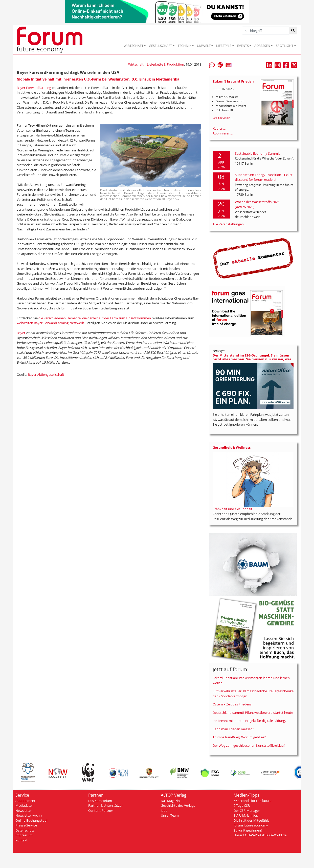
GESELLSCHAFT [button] (160, 46)
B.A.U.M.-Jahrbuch (247, 815)
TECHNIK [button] (185, 46)
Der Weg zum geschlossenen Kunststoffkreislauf (249, 745)
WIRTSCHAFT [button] (133, 46)
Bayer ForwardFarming (34, 88)
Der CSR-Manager (247, 811)
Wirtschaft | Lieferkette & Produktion (156, 64)
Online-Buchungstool (31, 820)
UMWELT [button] (204, 46)
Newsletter (24, 811)
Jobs (164, 811)
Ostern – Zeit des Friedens (232, 704)
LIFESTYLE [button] (224, 46)
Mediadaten (25, 805)
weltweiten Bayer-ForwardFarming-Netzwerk (50, 323)
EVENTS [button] (243, 46)
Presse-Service (26, 825)
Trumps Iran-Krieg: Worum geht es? (239, 737)
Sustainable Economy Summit (257, 153)
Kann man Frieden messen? (233, 729)
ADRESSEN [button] (262, 46)
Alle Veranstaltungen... (229, 224)
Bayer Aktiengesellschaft (46, 374)
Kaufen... (219, 128)
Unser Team (170, 815)
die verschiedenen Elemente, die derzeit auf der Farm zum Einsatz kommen (95, 318)
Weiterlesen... (223, 118)
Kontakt (21, 840)
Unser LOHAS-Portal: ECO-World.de (260, 835)
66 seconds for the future (252, 801)
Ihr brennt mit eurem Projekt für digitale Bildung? (250, 721)
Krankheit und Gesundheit (232, 509)
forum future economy (251, 825)
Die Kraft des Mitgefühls (251, 820)
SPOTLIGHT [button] (285, 46)
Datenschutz (25, 830)
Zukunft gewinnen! (248, 830)
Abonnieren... (223, 133)
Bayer (21, 333)
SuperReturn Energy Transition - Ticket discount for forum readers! (264, 177)
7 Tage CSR (242, 805)
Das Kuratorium (100, 801)
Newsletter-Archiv (29, 815)
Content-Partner (101, 811)
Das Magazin (170, 801)
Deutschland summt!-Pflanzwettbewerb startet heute (253, 713)
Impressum (24, 835)
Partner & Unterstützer (105, 805)
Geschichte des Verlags (178, 805)
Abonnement (25, 801)
